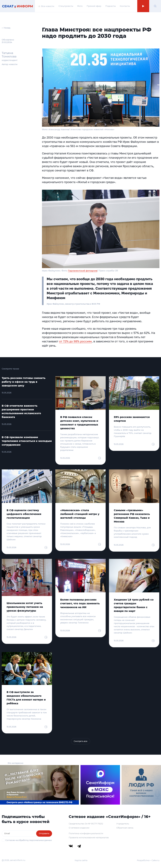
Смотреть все (81, 741)
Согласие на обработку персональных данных (29, 840)
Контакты (125, 6)
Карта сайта (81, 860)
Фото (80, 6)
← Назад (6, 28)
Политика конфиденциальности (86, 833)
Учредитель (123, 824)
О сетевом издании (79, 828)
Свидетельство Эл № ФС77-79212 (86, 824)
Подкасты (111, 6)
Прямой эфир (94, 6)
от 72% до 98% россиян (75, 341)
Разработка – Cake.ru (148, 860)
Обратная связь (125, 828)
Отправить (44, 833)
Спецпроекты (66, 6)
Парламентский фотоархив (83, 271)
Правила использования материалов (89, 837)
